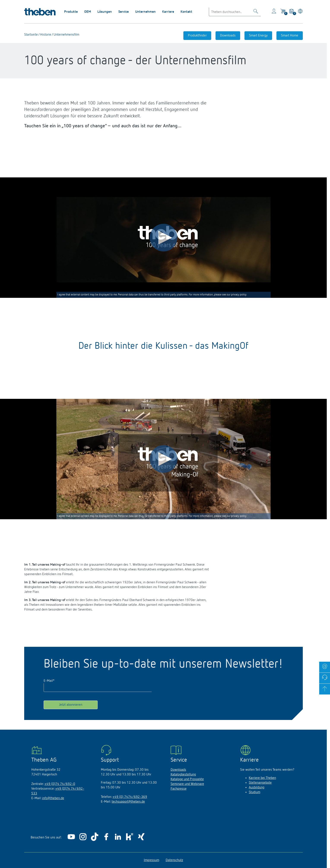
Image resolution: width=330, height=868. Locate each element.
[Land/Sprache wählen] (299, 12)
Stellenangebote (260, 783)
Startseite (31, 35)
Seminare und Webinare (187, 784)
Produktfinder (197, 36)
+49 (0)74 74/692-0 (60, 784)
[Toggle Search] (256, 12)
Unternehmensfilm (66, 35)
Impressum (152, 860)
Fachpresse (179, 789)
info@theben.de (53, 798)
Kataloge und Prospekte (187, 779)
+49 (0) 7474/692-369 (130, 797)
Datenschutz (174, 860)
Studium (255, 792)
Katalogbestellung (183, 775)
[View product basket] (292, 12)
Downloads (228, 36)
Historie (45, 35)
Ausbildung (257, 788)
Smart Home (290, 36)
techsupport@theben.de (128, 802)
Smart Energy (258, 36)
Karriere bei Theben (262, 778)
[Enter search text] (235, 12)
